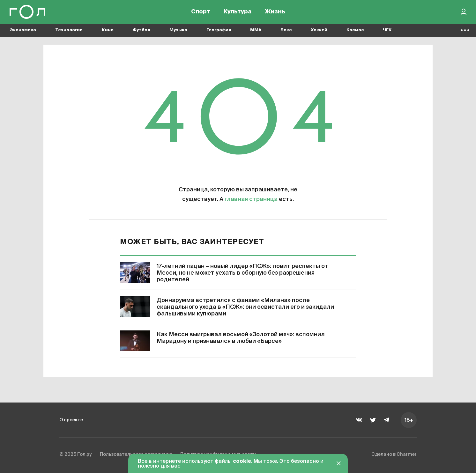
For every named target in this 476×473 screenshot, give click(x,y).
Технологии (69, 32)
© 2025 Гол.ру (77, 455)
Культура (238, 13)
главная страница (251, 199)
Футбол (141, 32)
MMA (256, 32)
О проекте (73, 420)
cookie (242, 462)
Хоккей (319, 32)
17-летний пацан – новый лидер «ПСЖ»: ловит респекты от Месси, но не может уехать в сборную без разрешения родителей (242, 273)
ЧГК (387, 32)
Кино (108, 32)
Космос (355, 32)
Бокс (286, 32)
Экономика (23, 32)
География (219, 32)
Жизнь (275, 13)
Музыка (178, 32)
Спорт (201, 13)
